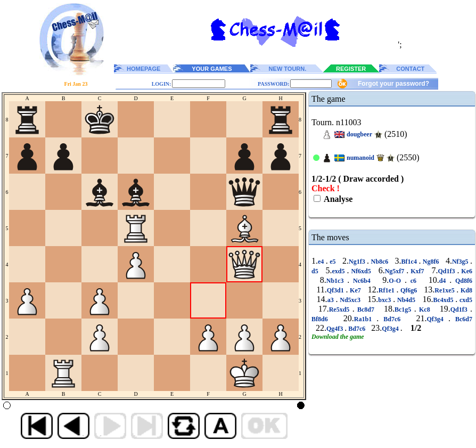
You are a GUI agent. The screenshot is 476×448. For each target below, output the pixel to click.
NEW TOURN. (288, 69)
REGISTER (351, 69)
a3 (332, 300)
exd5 (340, 271)
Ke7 (355, 290)
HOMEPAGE (143, 69)
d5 (316, 271)
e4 (322, 262)
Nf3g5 (461, 262)
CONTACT (410, 69)
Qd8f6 (462, 281)
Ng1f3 (358, 262)
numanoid (360, 158)
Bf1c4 (410, 262)
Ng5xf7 (396, 271)
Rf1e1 (388, 290)
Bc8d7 (366, 309)
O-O (397, 281)
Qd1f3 (447, 271)
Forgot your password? (393, 84)
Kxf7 (417, 271)
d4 (445, 281)
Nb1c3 (337, 281)
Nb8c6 (380, 262)
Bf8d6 (322, 319)
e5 (333, 262)
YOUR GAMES (212, 69)
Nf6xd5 (361, 271)
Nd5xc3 (350, 300)
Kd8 (465, 290)
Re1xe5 (445, 290)
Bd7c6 (392, 319)
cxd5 (465, 300)
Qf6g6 (409, 290)
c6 (413, 281)
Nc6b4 (362, 281)
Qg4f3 (335, 329)
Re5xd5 (341, 309)
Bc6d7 (461, 319)
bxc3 (385, 300)
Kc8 (425, 309)
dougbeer (359, 134)
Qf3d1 (337, 290)
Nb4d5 (406, 300)
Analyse (337, 199)
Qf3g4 (438, 319)
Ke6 (466, 271)
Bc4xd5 (444, 300)
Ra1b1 (365, 319)
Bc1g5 (404, 309)
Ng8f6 (431, 262)
